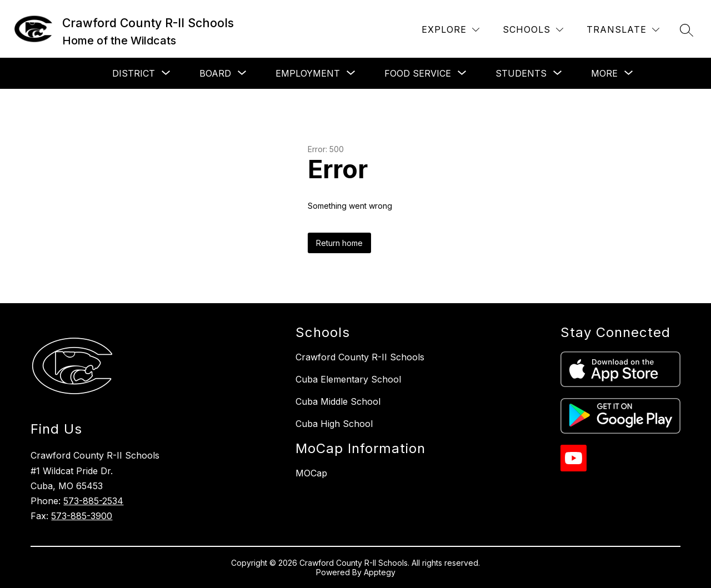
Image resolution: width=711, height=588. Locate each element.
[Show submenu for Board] (215, 73)
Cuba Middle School (338, 401)
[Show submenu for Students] (521, 73)
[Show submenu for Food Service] (418, 73)
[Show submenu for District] (134, 73)
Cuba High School (334, 424)
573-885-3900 (82, 516)
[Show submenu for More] (604, 73)
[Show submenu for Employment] (308, 73)
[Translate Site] (623, 30)
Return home (339, 243)
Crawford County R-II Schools (360, 357)
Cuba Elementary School (348, 379)
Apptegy (380, 572)
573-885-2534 (93, 501)
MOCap (311, 473)
